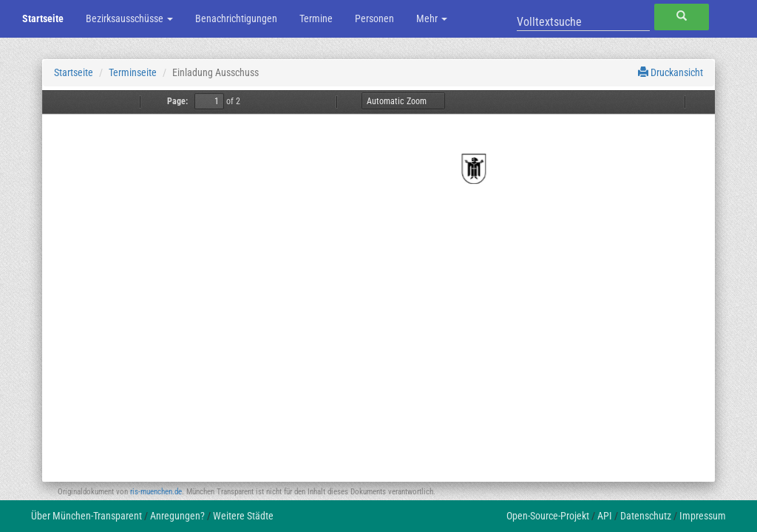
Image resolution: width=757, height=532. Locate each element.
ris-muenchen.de (156, 492)
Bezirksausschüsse (129, 18)
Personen (374, 18)
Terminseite (133, 72)
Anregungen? (177, 516)
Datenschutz (646, 516)
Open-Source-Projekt (548, 516)
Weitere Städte (243, 516)
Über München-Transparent (86, 516)
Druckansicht (671, 72)
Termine (316, 18)
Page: (177, 101)
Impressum (703, 516)
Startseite (43, 18)
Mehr (432, 18)
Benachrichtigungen (236, 18)
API (605, 516)
